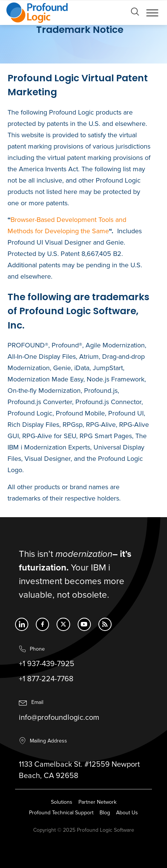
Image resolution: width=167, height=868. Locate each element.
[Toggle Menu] (152, 13)
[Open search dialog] (135, 14)
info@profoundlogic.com (59, 719)
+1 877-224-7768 (46, 681)
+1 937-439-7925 (47, 666)
